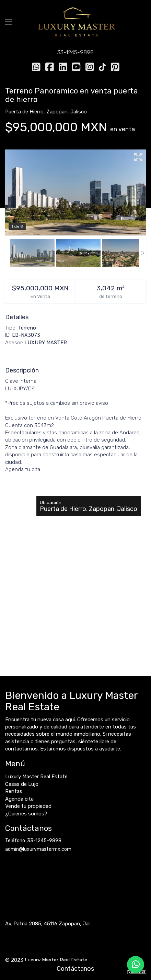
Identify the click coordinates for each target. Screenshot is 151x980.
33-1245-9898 (75, 52)
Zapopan (57, 112)
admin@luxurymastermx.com (38, 849)
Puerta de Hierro (24, 112)
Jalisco (79, 112)
